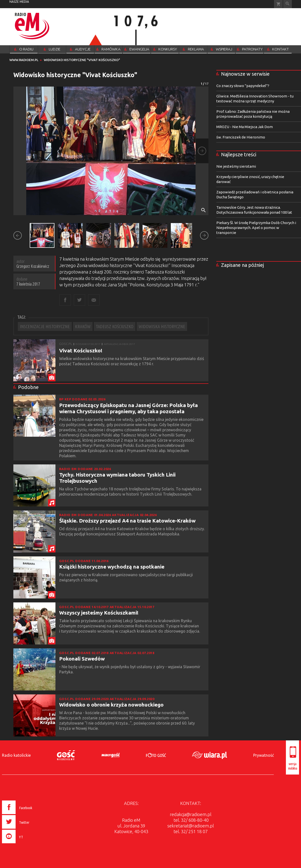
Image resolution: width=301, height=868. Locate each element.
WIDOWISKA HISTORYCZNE (162, 326)
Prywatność (263, 755)
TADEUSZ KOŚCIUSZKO (115, 326)
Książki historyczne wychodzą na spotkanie (112, 567)
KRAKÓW (83, 326)
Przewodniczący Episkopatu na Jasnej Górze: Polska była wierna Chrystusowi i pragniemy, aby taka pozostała (128, 408)
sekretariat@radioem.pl (191, 826)
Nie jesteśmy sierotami (236, 166)
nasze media (19, 2)
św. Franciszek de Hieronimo (241, 137)
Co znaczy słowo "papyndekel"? (243, 86)
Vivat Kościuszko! (81, 350)
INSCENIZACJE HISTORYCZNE (45, 326)
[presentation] (28, 844)
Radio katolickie (16, 755)
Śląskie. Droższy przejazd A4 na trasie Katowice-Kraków (127, 521)
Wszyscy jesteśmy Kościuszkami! (99, 613)
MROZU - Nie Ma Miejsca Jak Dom (245, 127)
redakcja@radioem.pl (191, 814)
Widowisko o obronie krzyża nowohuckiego (111, 705)
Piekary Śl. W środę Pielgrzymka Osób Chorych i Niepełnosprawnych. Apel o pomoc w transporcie (256, 228)
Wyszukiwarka (288, 4)
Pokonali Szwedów (82, 659)
